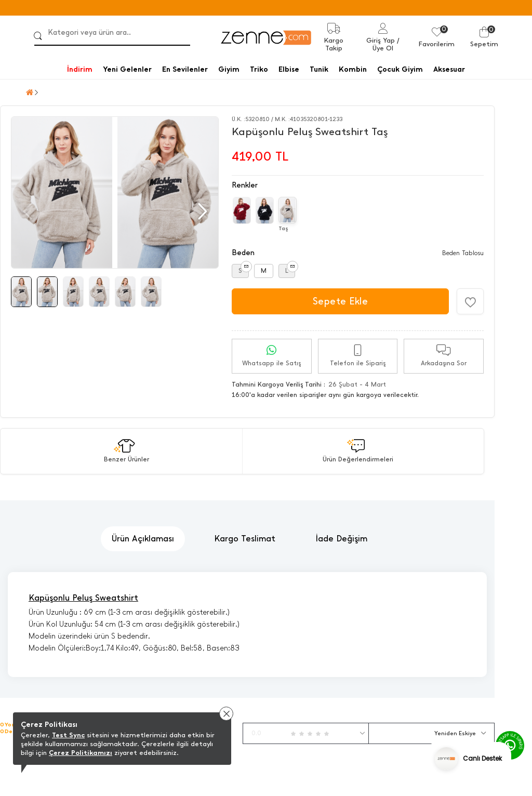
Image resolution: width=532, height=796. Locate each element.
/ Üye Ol (386, 44)
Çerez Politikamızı (81, 753)
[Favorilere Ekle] (470, 301)
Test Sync (68, 735)
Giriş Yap (381, 40)
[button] (201, 211)
